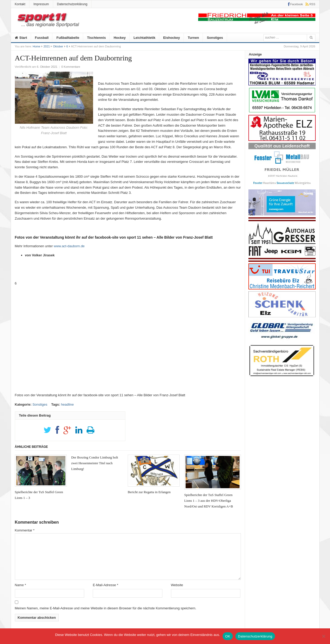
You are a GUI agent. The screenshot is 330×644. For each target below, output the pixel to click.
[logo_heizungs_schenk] (282, 316)
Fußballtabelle (68, 38)
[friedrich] (257, 23)
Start (21, 38)
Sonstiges (215, 38)
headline (67, 404)
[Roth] (282, 378)
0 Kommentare (71, 67)
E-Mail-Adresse (106, 585)
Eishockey (172, 38)
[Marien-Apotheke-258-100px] (282, 140)
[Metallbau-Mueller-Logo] (282, 186)
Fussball (42, 38)
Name (20, 585)
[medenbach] (282, 288)
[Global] (282, 340)
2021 (47, 46)
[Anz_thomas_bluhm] (282, 84)
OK (228, 636)
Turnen (193, 38)
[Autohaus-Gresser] (282, 261)
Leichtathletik (144, 38)
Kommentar (25, 530)
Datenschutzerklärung (72, 4)
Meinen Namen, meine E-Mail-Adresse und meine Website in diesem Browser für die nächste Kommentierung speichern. (106, 608)
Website (177, 585)
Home (36, 46)
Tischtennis (96, 38)
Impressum (41, 4)
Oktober (58, 46)
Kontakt (20, 4)
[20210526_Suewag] (282, 214)
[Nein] (323, 636)
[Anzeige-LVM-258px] (282, 112)
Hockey (120, 38)
